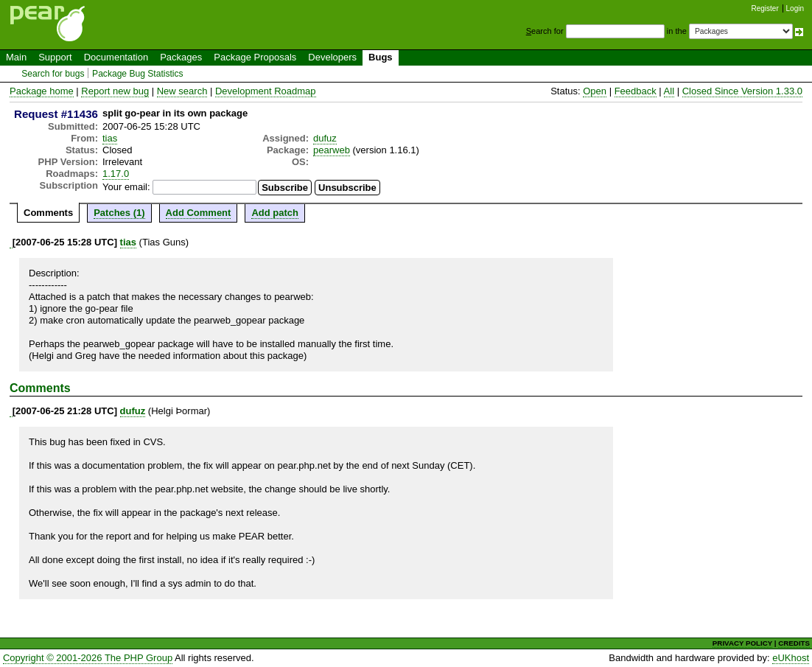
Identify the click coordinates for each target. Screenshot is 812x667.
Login (795, 8)
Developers (332, 57)
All (669, 91)
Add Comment (199, 213)
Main (16, 57)
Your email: (126, 187)
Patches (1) (119, 213)
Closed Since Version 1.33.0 (742, 91)
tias (110, 138)
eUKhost (791, 658)
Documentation (116, 57)
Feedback (636, 91)
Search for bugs (53, 74)
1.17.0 (116, 174)
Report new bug (115, 91)
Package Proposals (255, 57)
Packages (181, 57)
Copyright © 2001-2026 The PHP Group (88, 658)
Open (595, 91)
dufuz (325, 138)
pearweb (332, 150)
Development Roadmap (266, 91)
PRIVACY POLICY (742, 643)
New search (182, 91)
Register (765, 8)
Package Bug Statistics (138, 74)
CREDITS (794, 643)
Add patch (275, 213)
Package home (42, 91)
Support (55, 57)
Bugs (381, 57)
